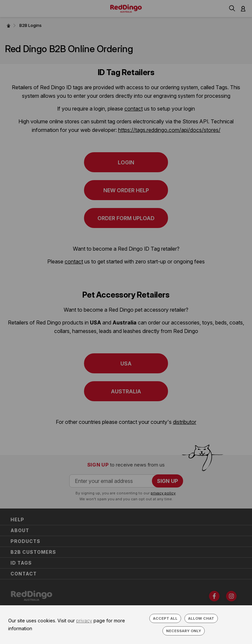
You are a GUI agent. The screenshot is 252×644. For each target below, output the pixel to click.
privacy (84, 621)
